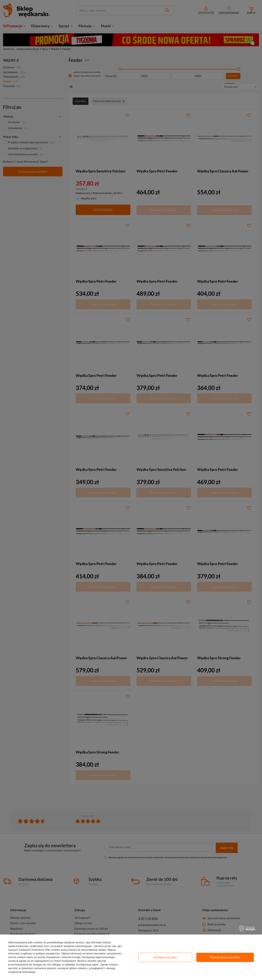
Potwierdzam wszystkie (225, 957)
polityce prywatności (48, 953)
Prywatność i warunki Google (63, 957)
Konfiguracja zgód (165, 957)
